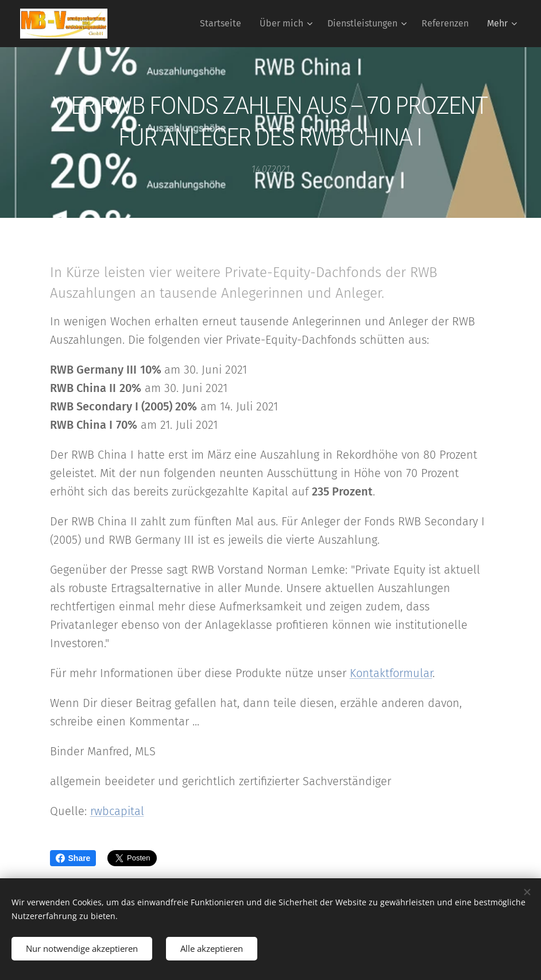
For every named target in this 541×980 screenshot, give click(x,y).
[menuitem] (224, 24)
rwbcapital (117, 811)
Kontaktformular (391, 673)
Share (73, 858)
